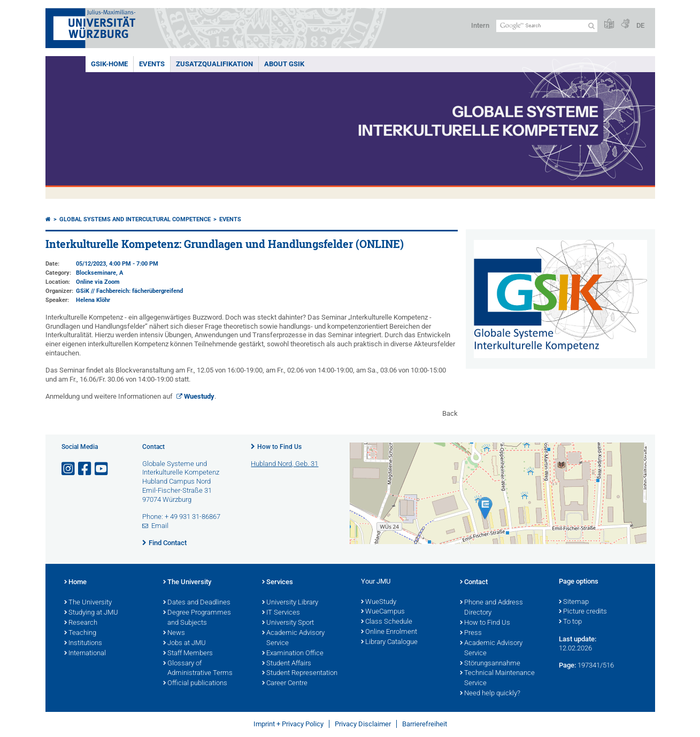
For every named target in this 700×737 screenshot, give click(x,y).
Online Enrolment (389, 632)
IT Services (281, 613)
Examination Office (293, 654)
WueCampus (383, 612)
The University (88, 603)
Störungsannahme (490, 664)
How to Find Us (279, 447)
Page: (567, 665)
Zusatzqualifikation (214, 64)
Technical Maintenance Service (497, 678)
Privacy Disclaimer (363, 724)
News (174, 633)
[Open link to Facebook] (86, 469)
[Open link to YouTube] (102, 469)
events (152, 64)
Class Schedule (387, 622)
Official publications (195, 684)
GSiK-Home (109, 64)
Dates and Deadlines (197, 603)
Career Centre (285, 684)
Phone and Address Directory (491, 608)
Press (471, 633)
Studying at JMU (91, 613)
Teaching (80, 633)
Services (278, 583)
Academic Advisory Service (293, 638)
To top (570, 622)
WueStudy (379, 602)
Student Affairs (287, 664)
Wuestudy (199, 396)
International (85, 654)
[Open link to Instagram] (69, 469)
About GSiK (284, 64)
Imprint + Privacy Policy (289, 724)
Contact (474, 583)
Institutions (83, 643)
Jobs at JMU (184, 643)
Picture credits (583, 612)
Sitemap (574, 602)
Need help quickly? (490, 694)
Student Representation (300, 673)
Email (160, 526)
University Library (290, 603)
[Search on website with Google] (547, 26)
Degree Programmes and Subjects (197, 618)
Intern (480, 25)
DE (640, 25)
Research (81, 623)
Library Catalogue (389, 642)
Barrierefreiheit (425, 724)
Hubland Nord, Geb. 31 (284, 464)
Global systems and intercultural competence (135, 219)
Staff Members (188, 654)
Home (75, 583)
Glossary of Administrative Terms (198, 669)
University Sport (288, 623)
